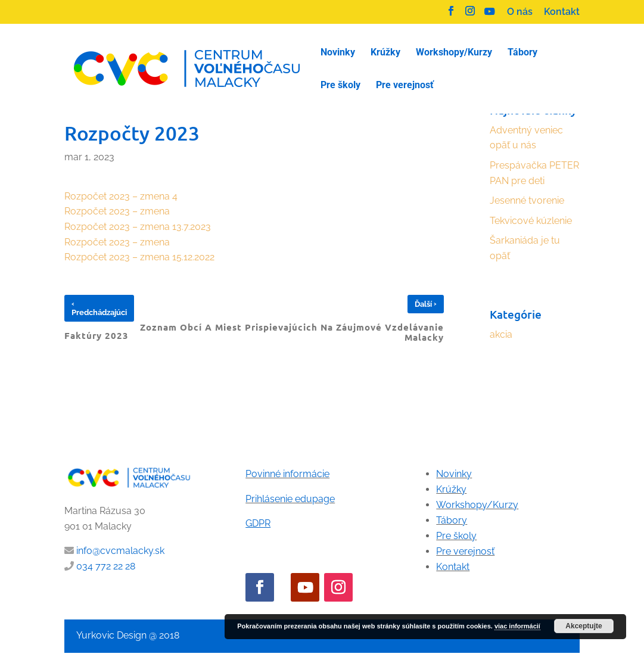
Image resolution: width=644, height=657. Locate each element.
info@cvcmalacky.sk (120, 551)
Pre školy (456, 536)
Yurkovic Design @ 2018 (128, 635)
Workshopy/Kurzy (477, 505)
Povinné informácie (287, 474)
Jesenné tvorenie (527, 200)
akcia (501, 334)
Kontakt (562, 12)
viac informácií (517, 626)
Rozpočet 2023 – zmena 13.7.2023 (139, 227)
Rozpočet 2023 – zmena (117, 211)
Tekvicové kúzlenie (531, 221)
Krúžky (451, 489)
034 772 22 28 (106, 566)
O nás (520, 12)
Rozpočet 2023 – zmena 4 (121, 196)
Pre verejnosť (465, 551)
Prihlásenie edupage (290, 499)
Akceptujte (584, 626)
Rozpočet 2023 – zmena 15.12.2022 (139, 257)
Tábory (452, 520)
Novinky (454, 474)
